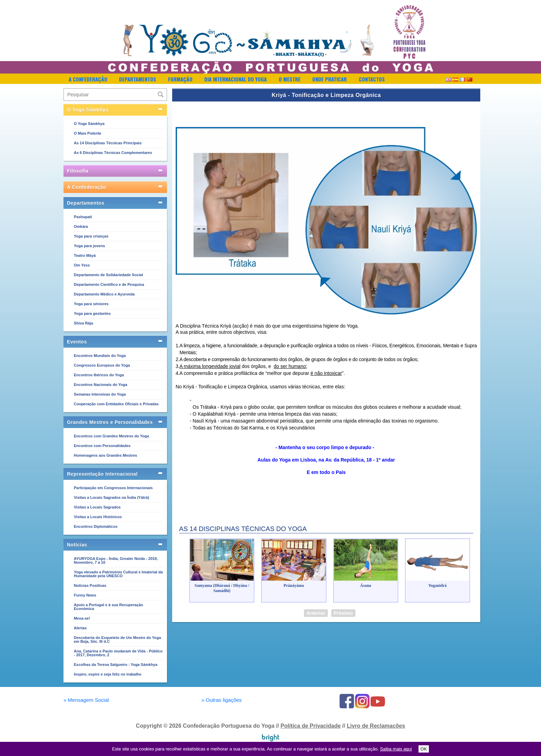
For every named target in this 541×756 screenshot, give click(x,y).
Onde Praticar (329, 79)
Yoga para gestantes (92, 313)
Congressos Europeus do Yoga (102, 365)
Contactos (372, 79)
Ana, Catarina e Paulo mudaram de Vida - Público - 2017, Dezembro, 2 (118, 653)
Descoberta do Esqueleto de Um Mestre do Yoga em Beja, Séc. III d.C (117, 639)
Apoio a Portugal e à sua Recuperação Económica (109, 607)
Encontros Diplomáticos (96, 526)
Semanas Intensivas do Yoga (100, 394)
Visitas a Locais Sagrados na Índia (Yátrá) (111, 497)
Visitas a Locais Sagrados (97, 507)
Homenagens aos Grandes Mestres (105, 455)
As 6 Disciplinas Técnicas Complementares (113, 153)
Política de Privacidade (311, 726)
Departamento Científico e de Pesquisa (109, 284)
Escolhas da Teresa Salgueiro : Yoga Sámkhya (116, 665)
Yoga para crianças (91, 236)
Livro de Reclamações (376, 726)
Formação (180, 79)
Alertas (80, 628)
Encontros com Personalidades (102, 446)
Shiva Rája (83, 323)
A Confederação (88, 79)
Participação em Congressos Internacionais (113, 488)
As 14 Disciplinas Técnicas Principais (108, 143)
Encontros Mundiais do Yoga (100, 356)
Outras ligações (222, 700)
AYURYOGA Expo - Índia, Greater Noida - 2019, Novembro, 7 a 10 (116, 560)
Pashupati (83, 217)
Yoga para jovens (89, 246)
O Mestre (290, 79)
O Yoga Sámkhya (89, 124)
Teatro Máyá (85, 255)
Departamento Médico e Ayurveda (104, 294)
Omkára (81, 226)
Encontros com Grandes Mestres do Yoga (111, 436)
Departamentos (137, 79)
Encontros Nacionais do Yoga (101, 385)
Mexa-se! (82, 618)
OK (424, 749)
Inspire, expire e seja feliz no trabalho (108, 674)
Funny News (85, 595)
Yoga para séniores (91, 304)
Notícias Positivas (90, 585)
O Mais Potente (87, 133)
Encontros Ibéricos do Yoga (99, 375)
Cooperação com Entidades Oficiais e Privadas (116, 404)
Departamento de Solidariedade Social (109, 275)
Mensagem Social (86, 700)
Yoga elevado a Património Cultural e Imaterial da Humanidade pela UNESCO (118, 574)
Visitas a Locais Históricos (98, 517)
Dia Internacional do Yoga (235, 79)
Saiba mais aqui (396, 749)
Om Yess (82, 265)
